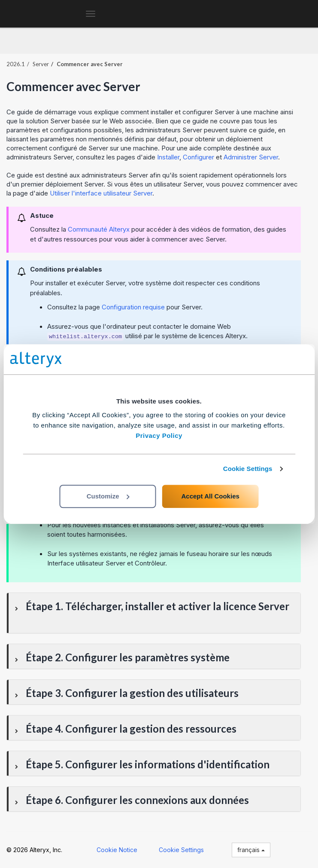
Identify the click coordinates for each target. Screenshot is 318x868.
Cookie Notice (117, 850)
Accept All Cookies (210, 496)
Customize (108, 496)
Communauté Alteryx (99, 229)
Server (41, 64)
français (251, 850)
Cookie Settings (248, 469)
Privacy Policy (159, 436)
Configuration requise (133, 307)
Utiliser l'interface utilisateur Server (101, 193)
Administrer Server (251, 157)
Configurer (198, 157)
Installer (168, 157)
